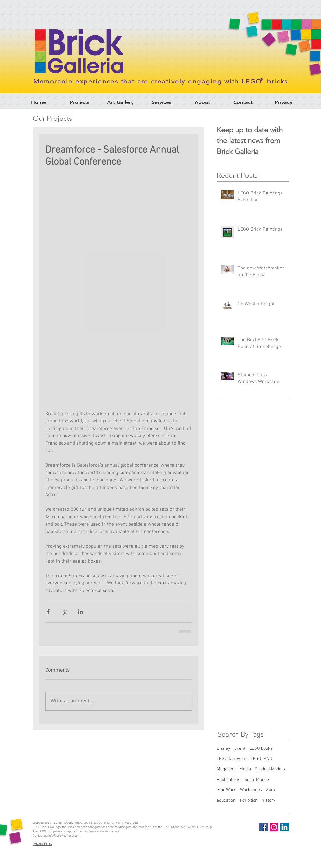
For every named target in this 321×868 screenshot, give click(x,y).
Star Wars (227, 790)
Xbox (271, 790)
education (226, 800)
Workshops (251, 790)
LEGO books (261, 749)
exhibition (249, 800)
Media (245, 769)
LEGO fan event (232, 759)
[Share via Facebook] (48, 612)
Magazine (226, 769)
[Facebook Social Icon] (264, 827)
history (269, 800)
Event (240, 749)
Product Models (270, 769)
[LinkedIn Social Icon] (284, 827)
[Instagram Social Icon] (274, 827)
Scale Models (257, 780)
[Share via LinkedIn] (80, 612)
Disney (224, 749)
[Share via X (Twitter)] (64, 612)
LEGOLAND (261, 759)
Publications (229, 780)
